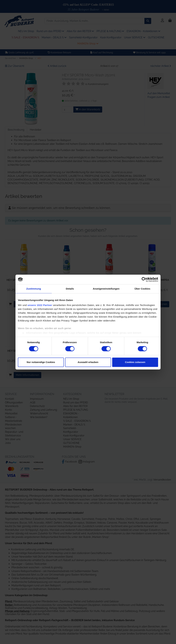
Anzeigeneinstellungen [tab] (106, 289)
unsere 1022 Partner (40, 305)
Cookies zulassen (135, 362)
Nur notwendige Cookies (41, 362)
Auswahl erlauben (88, 362)
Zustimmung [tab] (34, 289)
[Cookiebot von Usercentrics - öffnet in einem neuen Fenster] (144, 279)
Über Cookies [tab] (142, 289)
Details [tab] (70, 289)
